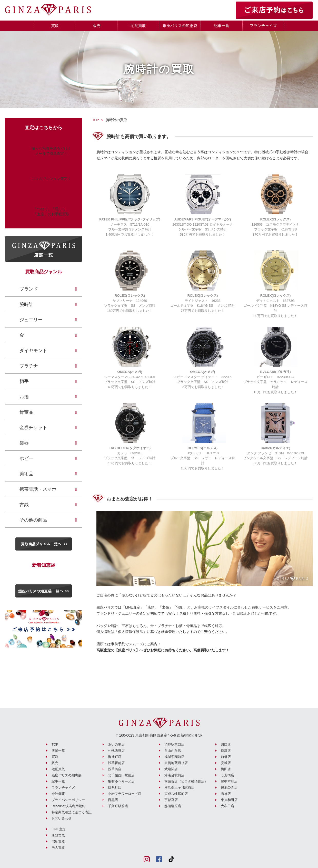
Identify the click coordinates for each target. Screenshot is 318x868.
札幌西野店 (116, 750)
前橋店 (226, 756)
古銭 (24, 505)
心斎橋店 (227, 775)
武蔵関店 (171, 769)
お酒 (24, 397)
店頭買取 (58, 835)
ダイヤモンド (33, 351)
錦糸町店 (115, 787)
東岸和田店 (229, 799)
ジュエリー (31, 320)
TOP (96, 120)
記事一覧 (222, 26)
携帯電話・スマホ (38, 489)
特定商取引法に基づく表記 (72, 812)
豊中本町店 (229, 781)
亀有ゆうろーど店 (121, 781)
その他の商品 (33, 520)
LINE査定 (59, 829)
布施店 (226, 793)
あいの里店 (116, 744)
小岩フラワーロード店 (125, 793)
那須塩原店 (173, 806)
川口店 (226, 744)
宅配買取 (138, 26)
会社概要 (58, 793)
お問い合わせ (62, 818)
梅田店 (226, 769)
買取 (55, 26)
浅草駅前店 (116, 762)
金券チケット (33, 428)
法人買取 (58, 847)
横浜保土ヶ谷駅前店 (179, 787)
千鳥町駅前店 (118, 806)
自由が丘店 (173, 750)
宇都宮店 (171, 799)
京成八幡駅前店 (176, 793)
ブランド (29, 289)
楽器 (24, 443)
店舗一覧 (58, 750)
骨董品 (26, 412)
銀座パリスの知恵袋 (180, 26)
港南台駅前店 (174, 775)
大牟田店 (227, 806)
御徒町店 (115, 756)
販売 (97, 26)
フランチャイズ (263, 26)
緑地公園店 (229, 787)
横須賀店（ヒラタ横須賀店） (186, 781)
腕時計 (26, 304)
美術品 (26, 474)
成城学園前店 (174, 756)
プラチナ (29, 366)
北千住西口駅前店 (121, 775)
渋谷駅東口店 (174, 744)
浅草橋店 (115, 769)
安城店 (226, 762)
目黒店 (113, 799)
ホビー (26, 458)
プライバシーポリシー (68, 799)
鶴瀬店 (226, 750)
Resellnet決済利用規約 (68, 806)
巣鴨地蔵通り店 (176, 762)
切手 (24, 381)
